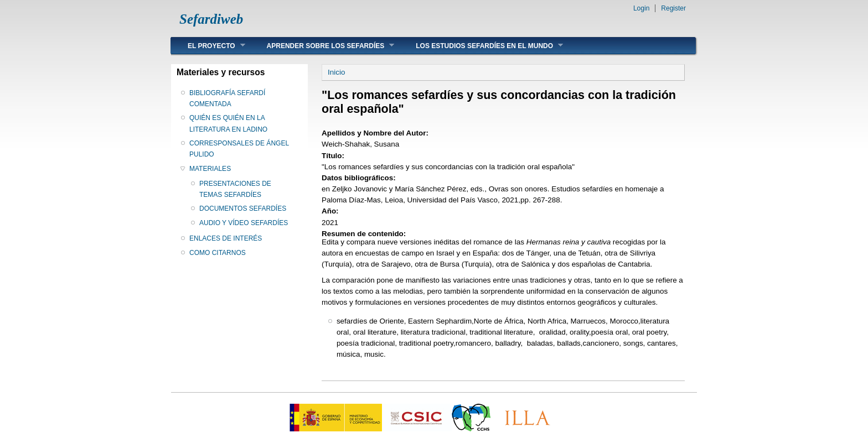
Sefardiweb (211, 19)
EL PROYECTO (208, 46)
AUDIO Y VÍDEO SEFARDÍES (244, 223)
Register (673, 8)
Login (641, 8)
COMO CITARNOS (218, 253)
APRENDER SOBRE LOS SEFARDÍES (322, 46)
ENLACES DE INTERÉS (226, 238)
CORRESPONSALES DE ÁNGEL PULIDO (239, 149)
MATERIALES (210, 169)
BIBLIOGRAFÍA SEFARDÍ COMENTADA (227, 98)
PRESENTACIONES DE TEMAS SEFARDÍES (235, 189)
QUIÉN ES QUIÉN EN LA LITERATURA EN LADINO (228, 123)
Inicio (336, 72)
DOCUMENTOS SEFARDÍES (243, 209)
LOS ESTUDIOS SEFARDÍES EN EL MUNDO (481, 46)
